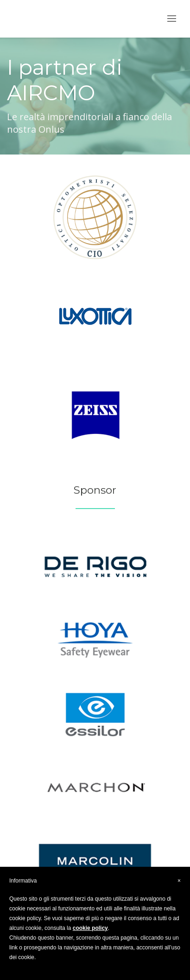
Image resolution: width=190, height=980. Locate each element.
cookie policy (90, 928)
